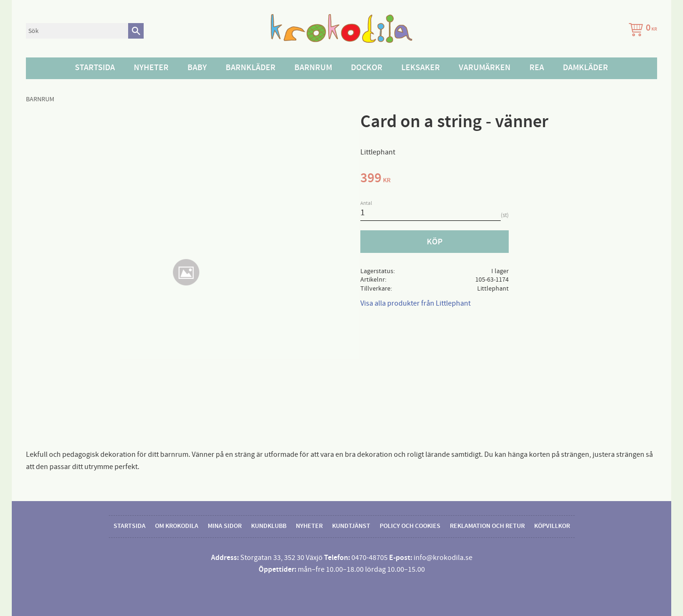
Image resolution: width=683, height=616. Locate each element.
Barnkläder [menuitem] (251, 68)
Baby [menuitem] (197, 68)
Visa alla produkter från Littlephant (415, 303)
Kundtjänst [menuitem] (351, 526)
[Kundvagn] (641, 31)
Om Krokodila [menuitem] (177, 526)
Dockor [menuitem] (367, 68)
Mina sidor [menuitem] (225, 526)
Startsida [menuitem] (95, 68)
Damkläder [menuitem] (585, 68)
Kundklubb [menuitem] (269, 526)
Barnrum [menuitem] (313, 68)
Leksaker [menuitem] (421, 68)
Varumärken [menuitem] (485, 68)
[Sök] (136, 31)
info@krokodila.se (443, 558)
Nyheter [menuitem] (151, 68)
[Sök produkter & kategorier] (77, 31)
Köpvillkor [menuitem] (552, 526)
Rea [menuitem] (537, 68)
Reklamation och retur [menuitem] (487, 526)
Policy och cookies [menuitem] (410, 526)
